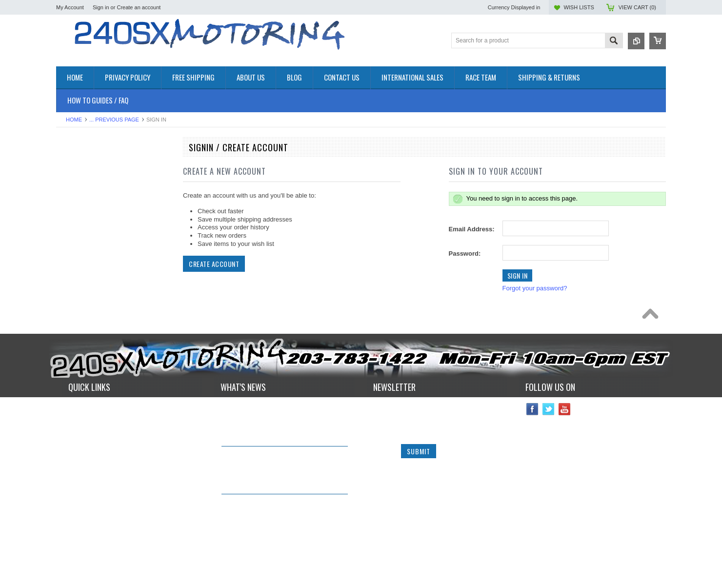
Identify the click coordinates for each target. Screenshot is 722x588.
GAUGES (70, 276)
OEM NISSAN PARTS (87, 161)
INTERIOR (71, 293)
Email (382, 468)
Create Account (214, 264)
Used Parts (72, 335)
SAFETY (69, 310)
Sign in (101, 7)
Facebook (532, 448)
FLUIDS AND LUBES (86, 260)
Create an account (139, 7)
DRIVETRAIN (75, 219)
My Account (70, 7)
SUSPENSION (77, 318)
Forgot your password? (535, 288)
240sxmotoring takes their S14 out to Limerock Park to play (277, 450)
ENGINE (68, 235)
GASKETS (71, 269)
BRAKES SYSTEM (83, 202)
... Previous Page (114, 120)
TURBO (67, 326)
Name (383, 448)
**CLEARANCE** (80, 178)
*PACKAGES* (76, 186)
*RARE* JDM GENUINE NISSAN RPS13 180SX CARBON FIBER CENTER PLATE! (282, 546)
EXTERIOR (72, 252)
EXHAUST (71, 244)
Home (74, 120)
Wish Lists (579, 7)
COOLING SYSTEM (85, 211)
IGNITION (70, 285)
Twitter (549, 448)
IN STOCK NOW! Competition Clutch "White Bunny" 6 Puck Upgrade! (276, 498)
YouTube (565, 448)
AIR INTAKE (73, 194)
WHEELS (70, 343)
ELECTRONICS (79, 227)
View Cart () (637, 7)
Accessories (73, 170)
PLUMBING (73, 301)
